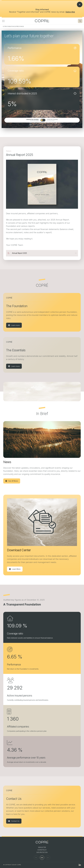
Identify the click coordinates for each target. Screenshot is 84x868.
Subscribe (70, 12)
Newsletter (42, 847)
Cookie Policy (42, 850)
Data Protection (42, 852)
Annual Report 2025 (19, 253)
